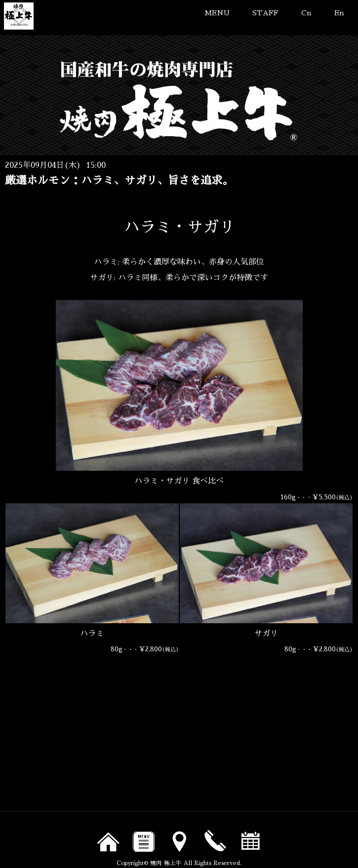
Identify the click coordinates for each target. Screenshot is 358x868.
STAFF (265, 13)
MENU (217, 13)
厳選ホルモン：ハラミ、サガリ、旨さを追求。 (119, 181)
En (339, 13)
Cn (306, 13)
